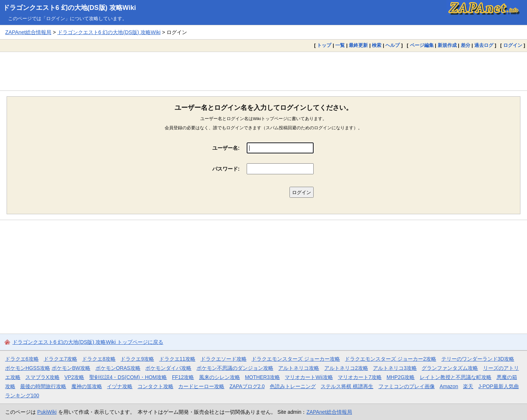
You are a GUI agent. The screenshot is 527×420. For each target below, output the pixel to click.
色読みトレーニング (293, 386)
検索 (377, 45)
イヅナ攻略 (120, 386)
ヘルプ (393, 45)
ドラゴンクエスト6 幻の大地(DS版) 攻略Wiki (70, 8)
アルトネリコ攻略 (299, 368)
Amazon (449, 386)
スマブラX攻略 (42, 377)
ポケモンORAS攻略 (118, 368)
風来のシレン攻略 (220, 377)
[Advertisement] (263, 71)
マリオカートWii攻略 (309, 377)
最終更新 (358, 45)
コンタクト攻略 (156, 386)
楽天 (468, 386)
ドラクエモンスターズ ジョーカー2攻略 (390, 359)
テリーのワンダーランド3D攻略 (478, 359)
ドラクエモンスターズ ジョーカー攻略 (296, 359)
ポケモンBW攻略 (71, 368)
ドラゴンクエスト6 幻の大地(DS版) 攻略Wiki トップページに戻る (88, 342)
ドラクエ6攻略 (22, 359)
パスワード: (226, 169)
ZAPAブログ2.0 (247, 386)
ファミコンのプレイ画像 (407, 386)
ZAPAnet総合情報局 (28, 32)
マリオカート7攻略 (360, 377)
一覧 (340, 45)
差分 (466, 45)
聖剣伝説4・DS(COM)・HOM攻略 (128, 377)
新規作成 (447, 45)
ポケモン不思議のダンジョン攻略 (235, 368)
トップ (324, 45)
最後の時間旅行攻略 (43, 386)
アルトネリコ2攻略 (346, 368)
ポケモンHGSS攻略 (28, 368)
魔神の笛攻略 (87, 386)
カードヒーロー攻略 (201, 386)
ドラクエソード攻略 (224, 359)
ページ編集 (422, 45)
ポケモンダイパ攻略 (168, 368)
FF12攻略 (183, 377)
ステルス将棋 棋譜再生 (347, 386)
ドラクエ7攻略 (60, 359)
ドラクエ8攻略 (99, 359)
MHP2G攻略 (401, 377)
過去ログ (484, 45)
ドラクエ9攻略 (137, 359)
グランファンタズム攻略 (450, 368)
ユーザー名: (226, 148)
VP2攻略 (74, 377)
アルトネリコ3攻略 (395, 368)
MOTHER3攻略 (262, 377)
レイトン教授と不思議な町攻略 (456, 377)
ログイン (513, 45)
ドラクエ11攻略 (177, 359)
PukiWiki (47, 412)
